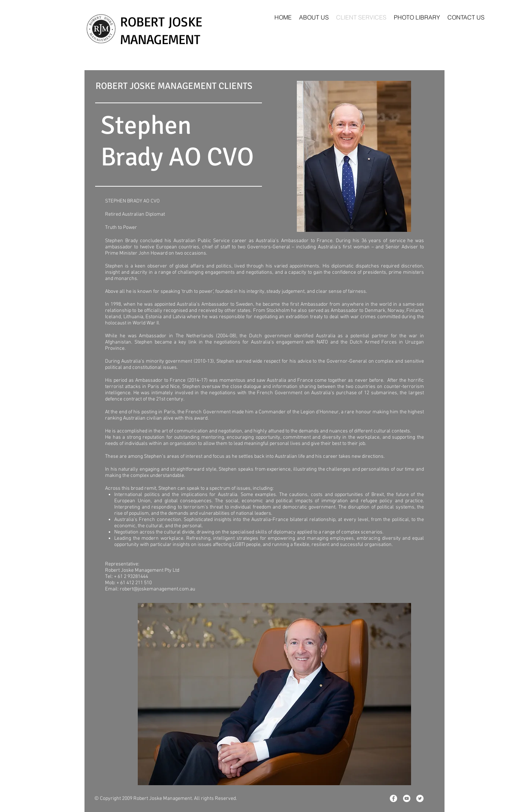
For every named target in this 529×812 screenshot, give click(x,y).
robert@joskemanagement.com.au (157, 589)
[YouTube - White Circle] (407, 798)
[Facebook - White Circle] (393, 798)
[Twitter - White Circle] (420, 798)
